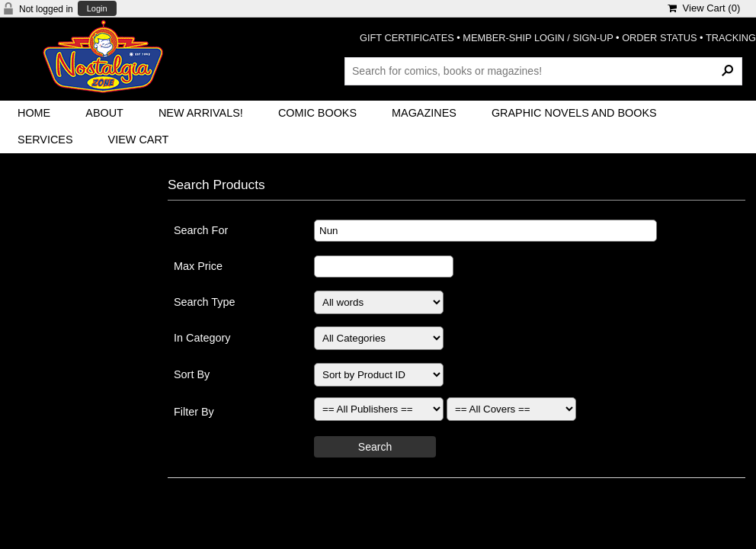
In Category (202, 338)
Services (45, 140)
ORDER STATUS (659, 38)
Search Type (205, 302)
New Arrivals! (201, 113)
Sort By (192, 374)
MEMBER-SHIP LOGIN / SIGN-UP (538, 38)
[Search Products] (543, 71)
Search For (201, 230)
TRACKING (731, 38)
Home (34, 113)
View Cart (139, 140)
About (104, 113)
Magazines (424, 113)
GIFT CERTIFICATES (407, 38)
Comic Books (317, 113)
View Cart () (704, 8)
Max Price (198, 266)
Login (97, 9)
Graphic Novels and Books (574, 113)
